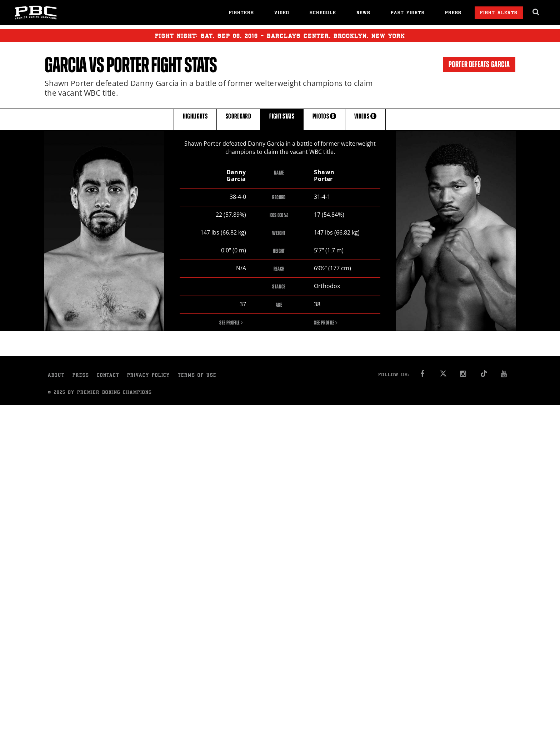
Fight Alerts (499, 13)
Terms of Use (197, 376)
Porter (128, 65)
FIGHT (282, 119)
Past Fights (408, 13)
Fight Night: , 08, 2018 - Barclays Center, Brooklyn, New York (280, 35)
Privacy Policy (149, 376)
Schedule (323, 13)
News (363, 13)
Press (453, 13)
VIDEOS (365, 119)
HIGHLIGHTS (195, 119)
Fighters (241, 13)
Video (282, 13)
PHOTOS (324, 119)
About (56, 376)
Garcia (66, 65)
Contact (108, 376)
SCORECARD (238, 119)
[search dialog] (536, 12)
